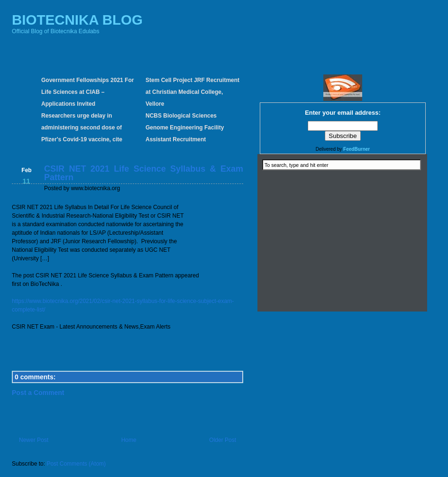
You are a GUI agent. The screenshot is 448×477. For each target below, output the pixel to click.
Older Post (223, 440)
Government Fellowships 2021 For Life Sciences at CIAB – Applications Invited (87, 92)
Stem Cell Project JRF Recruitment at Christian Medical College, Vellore (192, 92)
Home (129, 440)
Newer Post (34, 440)
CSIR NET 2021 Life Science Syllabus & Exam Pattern (144, 173)
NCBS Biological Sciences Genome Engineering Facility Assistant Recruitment (185, 128)
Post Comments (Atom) (76, 464)
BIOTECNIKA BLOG (77, 20)
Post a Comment (38, 393)
